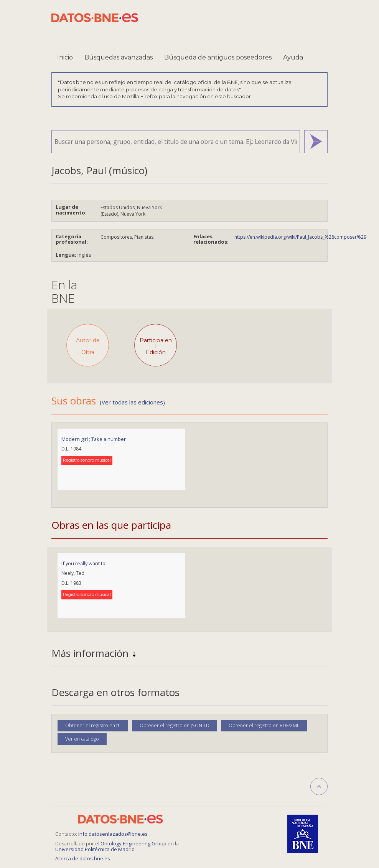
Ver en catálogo (82, 739)
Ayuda (293, 57)
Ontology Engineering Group (134, 843)
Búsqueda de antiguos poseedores (218, 57)
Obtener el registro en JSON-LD (175, 725)
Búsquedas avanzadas (119, 57)
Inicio (65, 57)
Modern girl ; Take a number (94, 439)
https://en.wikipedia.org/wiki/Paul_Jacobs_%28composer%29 (300, 237)
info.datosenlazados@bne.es (113, 834)
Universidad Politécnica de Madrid (95, 849)
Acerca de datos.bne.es (83, 858)
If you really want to (83, 563)
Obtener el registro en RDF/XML (264, 725)
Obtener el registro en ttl (93, 725)
